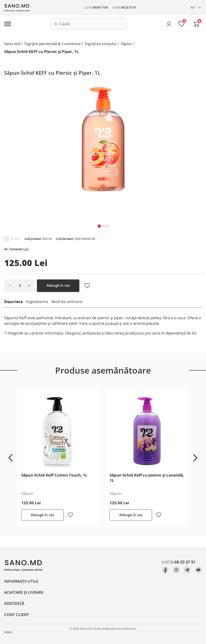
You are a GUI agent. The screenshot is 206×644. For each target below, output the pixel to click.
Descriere (13, 302)
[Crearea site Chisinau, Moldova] (8, 632)
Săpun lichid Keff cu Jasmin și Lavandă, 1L (147, 478)
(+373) (124, 7)
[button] (99, 226)
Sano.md (12, 44)
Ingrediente (37, 302)
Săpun (126, 44)
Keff (26, 249)
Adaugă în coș (58, 285)
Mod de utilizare (67, 302)
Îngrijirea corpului (101, 44)
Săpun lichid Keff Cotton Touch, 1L (54, 475)
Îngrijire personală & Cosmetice (53, 44)
